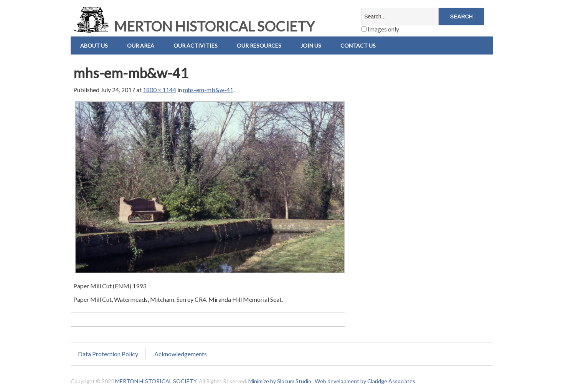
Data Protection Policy (108, 354)
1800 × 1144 (159, 90)
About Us (94, 45)
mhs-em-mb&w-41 (208, 90)
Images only (380, 29)
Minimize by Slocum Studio (280, 381)
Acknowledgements (181, 354)
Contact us (358, 45)
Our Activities (196, 45)
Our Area (141, 45)
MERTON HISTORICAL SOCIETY (193, 26)
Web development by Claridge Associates (365, 381)
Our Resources (259, 45)
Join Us (311, 45)
